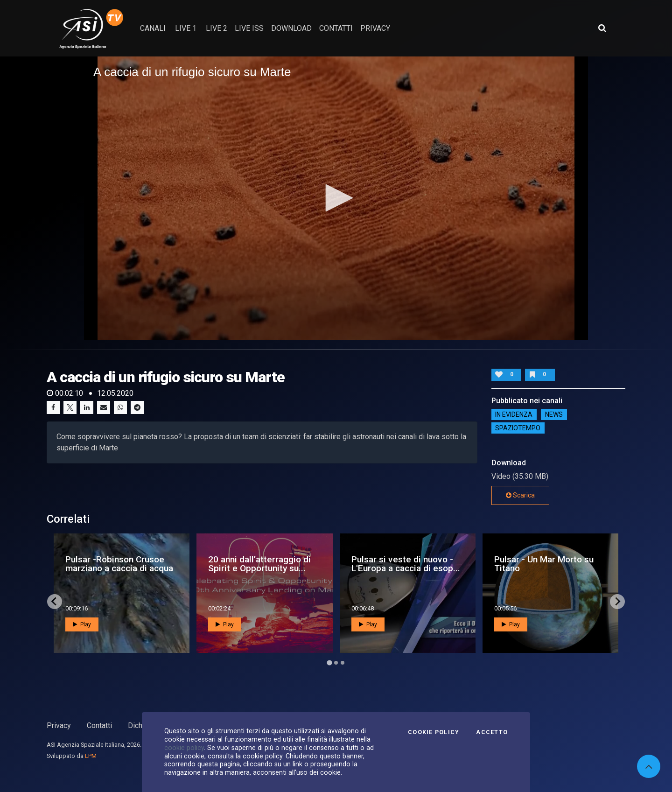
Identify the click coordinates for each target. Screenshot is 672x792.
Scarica (520, 495)
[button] (336, 198)
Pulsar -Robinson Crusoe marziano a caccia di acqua (119, 564)
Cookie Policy (434, 732)
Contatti (99, 725)
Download (291, 28)
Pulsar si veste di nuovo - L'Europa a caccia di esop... (406, 564)
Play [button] (82, 624)
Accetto (492, 732)
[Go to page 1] (329, 662)
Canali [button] (153, 28)
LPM (91, 756)
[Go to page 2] (336, 663)
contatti (336, 28)
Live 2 (217, 28)
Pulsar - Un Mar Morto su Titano (544, 564)
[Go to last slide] (55, 602)
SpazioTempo (518, 428)
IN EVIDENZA (514, 414)
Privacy (59, 725)
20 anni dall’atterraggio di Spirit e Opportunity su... (259, 564)
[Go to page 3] (343, 663)
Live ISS (249, 28)
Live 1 (186, 28)
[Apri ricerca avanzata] (602, 28)
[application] (336, 198)
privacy (375, 28)
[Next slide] (617, 602)
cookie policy (184, 748)
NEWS (554, 414)
